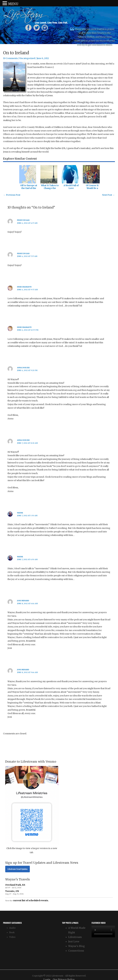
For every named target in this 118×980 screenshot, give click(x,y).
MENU (13, 4)
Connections (76, 951)
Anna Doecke (23, 368)
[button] (5, 4)
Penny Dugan (23, 220)
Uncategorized (27, 58)
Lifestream (75, 937)
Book (12, 932)
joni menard (23, 601)
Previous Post (12, 195)
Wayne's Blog (76, 946)
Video (12, 937)
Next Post (108, 195)
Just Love (74, 941)
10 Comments (10, 58)
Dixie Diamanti (24, 287)
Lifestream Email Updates (18, 869)
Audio (12, 928)
